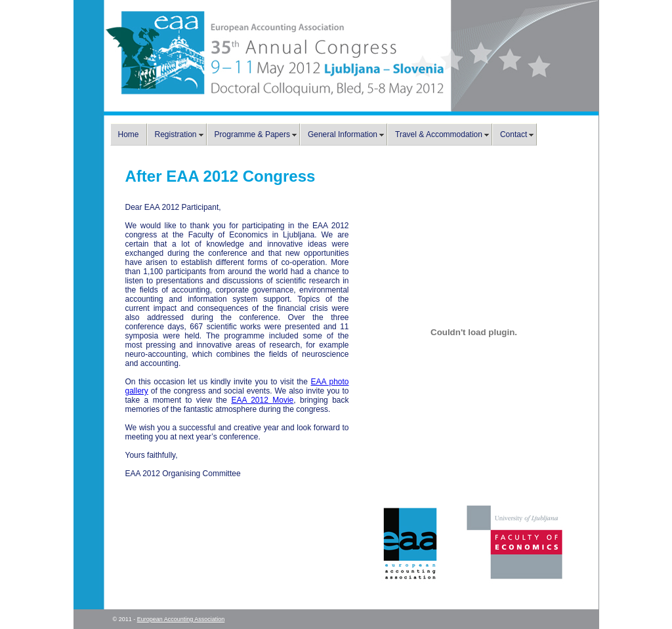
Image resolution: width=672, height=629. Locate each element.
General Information (343, 134)
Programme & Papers (252, 134)
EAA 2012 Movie (262, 400)
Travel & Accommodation (439, 134)
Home (129, 134)
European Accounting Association (181, 619)
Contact (514, 134)
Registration (176, 134)
